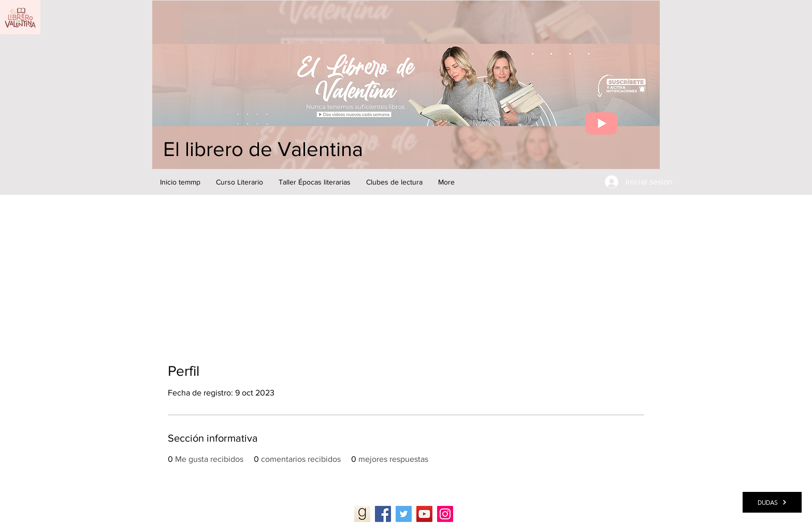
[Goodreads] (362, 514)
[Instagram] (445, 514)
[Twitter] (404, 514)
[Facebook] (383, 514)
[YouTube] (424, 514)
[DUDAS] (772, 502)
